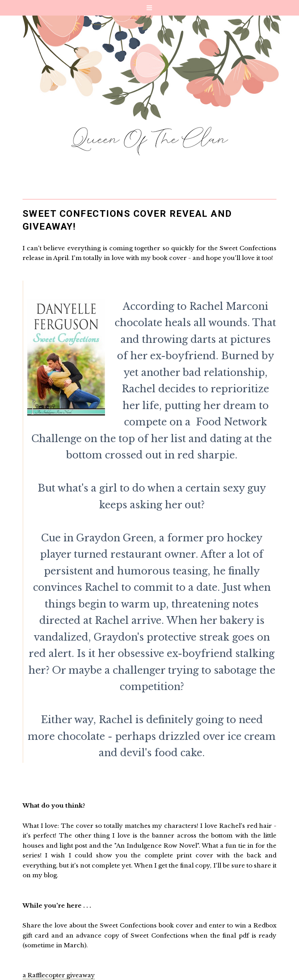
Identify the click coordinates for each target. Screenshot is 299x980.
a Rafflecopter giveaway (59, 975)
